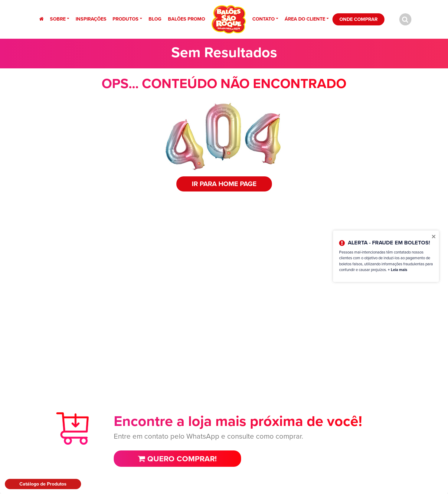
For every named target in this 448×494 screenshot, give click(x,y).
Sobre (58, 19)
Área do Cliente (305, 19)
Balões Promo (186, 19)
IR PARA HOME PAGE (224, 184)
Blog (155, 19)
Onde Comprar (358, 19)
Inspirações (91, 19)
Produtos (126, 19)
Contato (263, 19)
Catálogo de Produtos (43, 484)
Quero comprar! (177, 459)
